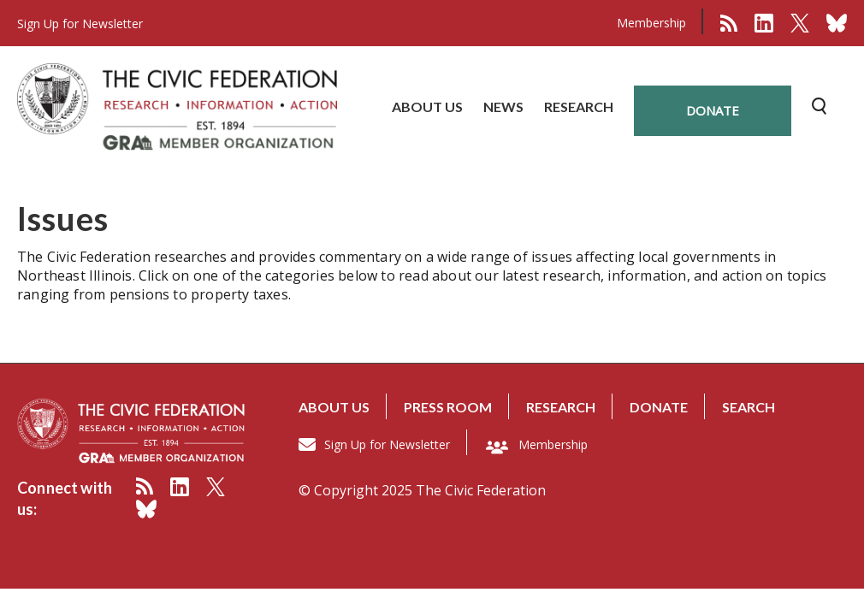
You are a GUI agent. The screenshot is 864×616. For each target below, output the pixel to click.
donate (713, 110)
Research (561, 407)
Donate (659, 407)
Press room (448, 407)
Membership (651, 23)
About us (334, 407)
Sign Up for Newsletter (387, 444)
